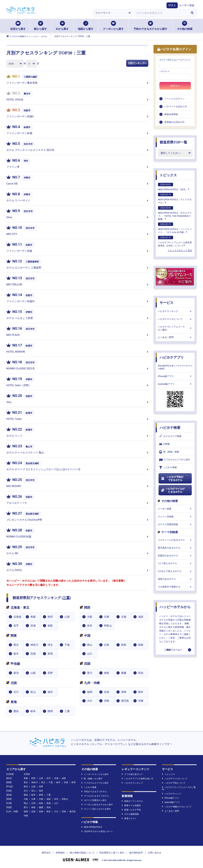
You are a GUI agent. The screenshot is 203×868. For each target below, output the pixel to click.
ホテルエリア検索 (170, 436)
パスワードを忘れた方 (176, 106)
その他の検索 (185, 26)
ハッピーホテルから (175, 607)
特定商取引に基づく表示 (112, 853)
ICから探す (62, 26)
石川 (16, 692)
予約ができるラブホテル (94, 792)
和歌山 (108, 626)
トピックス (168, 175)
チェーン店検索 (175, 517)
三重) (67, 598)
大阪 (90, 617)
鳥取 (124, 645)
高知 (141, 673)
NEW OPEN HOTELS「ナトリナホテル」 (175, 198)
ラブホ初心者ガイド (132, 774)
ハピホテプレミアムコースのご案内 (175, 328)
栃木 (16, 654)
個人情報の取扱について (82, 853)
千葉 (67, 645)
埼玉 (50, 645)
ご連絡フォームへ (173, 650)
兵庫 (107, 617)
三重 (67, 711)
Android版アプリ (175, 384)
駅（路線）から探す (92, 779)
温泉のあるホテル (175, 579)
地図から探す (86, 26)
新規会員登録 (171, 114)
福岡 (90, 692)
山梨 (33, 673)
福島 (50, 626)
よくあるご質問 (175, 337)
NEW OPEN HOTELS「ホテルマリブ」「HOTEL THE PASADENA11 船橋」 (175, 213)
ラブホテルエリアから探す (175, 460)
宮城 (33, 626)
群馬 (50, 654)
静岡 (50, 711)
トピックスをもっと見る (180, 250)
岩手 (16, 626)
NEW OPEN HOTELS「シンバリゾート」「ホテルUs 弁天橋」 (175, 228)
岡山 (90, 645)
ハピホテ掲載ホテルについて (177, 807)
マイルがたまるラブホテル (95, 796)
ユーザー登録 (187, 5)
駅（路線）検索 (169, 452)
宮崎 (107, 701)
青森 (33, 617)
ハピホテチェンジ (172, 794)
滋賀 (141, 617)
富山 (33, 692)
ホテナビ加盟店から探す (94, 800)
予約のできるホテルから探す (150, 26)
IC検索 (165, 444)
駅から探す (41, 26)
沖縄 (141, 701)
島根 (141, 645)
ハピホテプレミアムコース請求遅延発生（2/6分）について (175, 241)
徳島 (107, 673)
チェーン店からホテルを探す (96, 809)
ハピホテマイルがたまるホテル (173, 490)
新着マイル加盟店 (131, 805)
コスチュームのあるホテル (175, 540)
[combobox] (161, 13)
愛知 (16, 711)
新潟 (16, 673)
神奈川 (34, 645)
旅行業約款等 (136, 853)
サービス (166, 303)
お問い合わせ (155, 853)
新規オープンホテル (132, 801)
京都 (124, 617)
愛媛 (124, 673)
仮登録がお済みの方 (175, 122)
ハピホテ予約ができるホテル (172, 479)
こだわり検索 (168, 468)
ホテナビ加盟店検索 (175, 524)
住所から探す (18, 26)
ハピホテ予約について (174, 783)
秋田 (50, 617)
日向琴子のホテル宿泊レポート (97, 831)
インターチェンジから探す (95, 774)
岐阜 (33, 711)
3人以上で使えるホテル (175, 571)
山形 (67, 617)
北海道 (17, 617)
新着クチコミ (129, 818)
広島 (107, 645)
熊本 (141, 692)
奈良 (90, 626)
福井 (50, 692)
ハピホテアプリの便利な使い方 (137, 779)
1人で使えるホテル (175, 563)
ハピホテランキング (175, 311)
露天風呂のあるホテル (175, 548)
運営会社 (46, 853)
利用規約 (60, 853)
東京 (16, 645)
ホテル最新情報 (130, 814)
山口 (90, 654)
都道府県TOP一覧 (173, 142)
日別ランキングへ (137, 63)
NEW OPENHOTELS (92, 827)
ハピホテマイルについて (175, 319)
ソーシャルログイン (175, 99)
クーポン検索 (175, 509)
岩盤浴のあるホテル (175, 556)
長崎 (124, 692)
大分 (90, 701)
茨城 (33, 654)
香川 (90, 673)
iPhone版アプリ (175, 376)
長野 (50, 673)
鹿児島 (125, 701)
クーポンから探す (113, 26)
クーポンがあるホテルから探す (97, 805)
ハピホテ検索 (170, 428)
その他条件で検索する (175, 587)
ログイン (175, 86)
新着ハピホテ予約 (131, 810)
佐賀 (107, 692)
